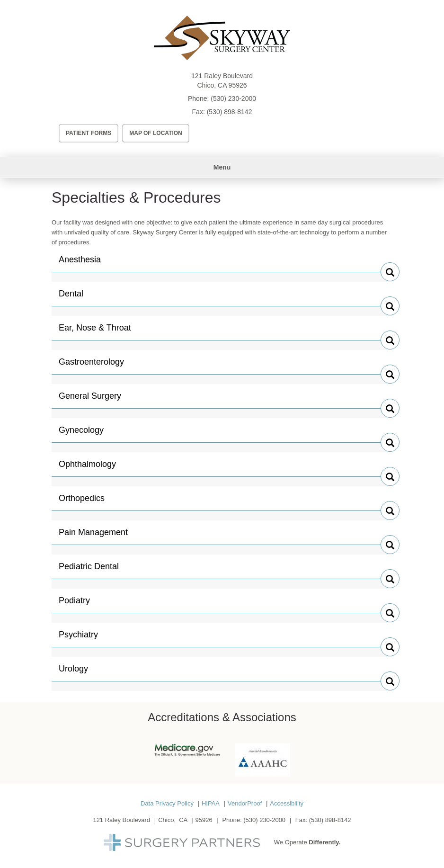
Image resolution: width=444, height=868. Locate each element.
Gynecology (81, 434)
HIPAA (211, 803)
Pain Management (93, 536)
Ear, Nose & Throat (95, 331)
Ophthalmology (87, 468)
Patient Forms (89, 133)
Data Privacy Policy (167, 803)
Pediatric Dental (89, 570)
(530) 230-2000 (233, 98)
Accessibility (287, 803)
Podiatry (79, 604)
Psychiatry (79, 638)
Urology (79, 672)
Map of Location (156, 133)
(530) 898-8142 (230, 112)
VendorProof (245, 803)
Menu (222, 167)
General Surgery (90, 400)
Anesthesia (80, 263)
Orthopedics (82, 502)
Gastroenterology (91, 366)
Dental (79, 297)
